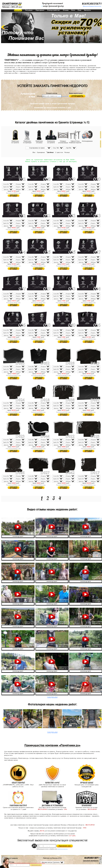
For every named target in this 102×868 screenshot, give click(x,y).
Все (34, 152)
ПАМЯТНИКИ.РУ (12, 4)
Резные (67, 152)
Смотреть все (52, 697)
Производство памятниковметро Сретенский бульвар (52, 5)
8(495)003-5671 (91, 859)
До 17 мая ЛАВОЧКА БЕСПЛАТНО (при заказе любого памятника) (27, 863)
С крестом (59, 152)
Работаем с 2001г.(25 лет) (12, 7)
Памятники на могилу (10, 5)
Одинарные (41, 152)
